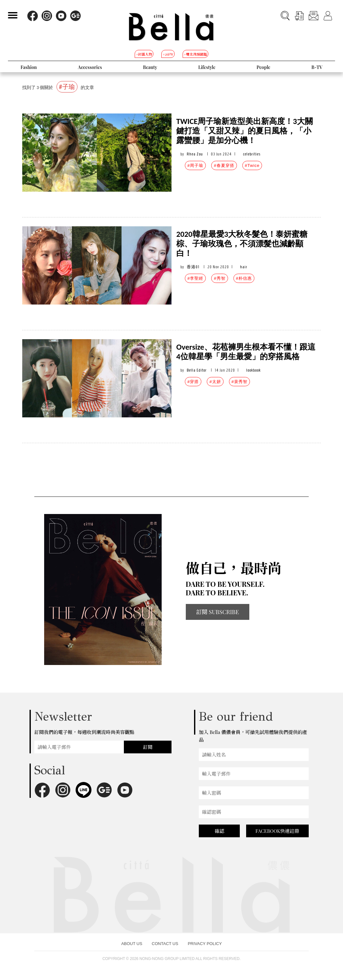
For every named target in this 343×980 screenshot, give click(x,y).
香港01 (193, 267)
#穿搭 (193, 382)
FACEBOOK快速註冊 (277, 831)
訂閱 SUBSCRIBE (218, 612)
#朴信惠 (244, 278)
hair (244, 267)
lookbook (253, 370)
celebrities (252, 154)
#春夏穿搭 (224, 165)
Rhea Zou (195, 154)
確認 (219, 831)
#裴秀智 (239, 382)
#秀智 (219, 278)
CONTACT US (165, 944)
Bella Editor (197, 370)
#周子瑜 (195, 165)
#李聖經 (195, 278)
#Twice (252, 165)
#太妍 (215, 382)
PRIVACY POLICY (205, 944)
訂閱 (148, 747)
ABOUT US (132, 944)
